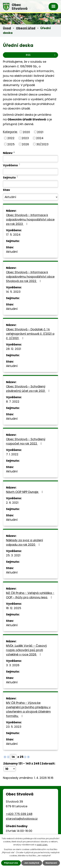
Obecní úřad (26, 28)
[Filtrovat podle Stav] (30, 197)
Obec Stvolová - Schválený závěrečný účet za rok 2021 (28, 389)
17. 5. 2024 (13, 235)
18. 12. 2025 (14, 608)
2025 (11, 144)
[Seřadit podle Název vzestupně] (14, 151)
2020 (26, 132)
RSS (41, 55)
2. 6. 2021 (12, 503)
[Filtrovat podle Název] (30, 159)
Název (8, 153)
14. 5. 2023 (13, 292)
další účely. (42, 845)
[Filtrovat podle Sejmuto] (30, 184)
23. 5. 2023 (14, 727)
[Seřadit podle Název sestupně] (14, 153)
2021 (40, 132)
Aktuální (12, 252)
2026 (25, 144)
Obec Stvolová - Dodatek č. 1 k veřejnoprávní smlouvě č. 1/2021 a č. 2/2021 (30, 334)
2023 (25, 138)
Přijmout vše (11, 863)
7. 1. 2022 (12, 454)
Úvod (7, 28)
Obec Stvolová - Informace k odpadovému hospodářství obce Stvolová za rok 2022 (30, 277)
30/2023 (42, 144)
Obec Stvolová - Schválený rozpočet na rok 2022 (26, 441)
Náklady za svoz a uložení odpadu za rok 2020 (24, 542)
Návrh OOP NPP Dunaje (25, 492)
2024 (40, 138)
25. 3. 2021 (13, 555)
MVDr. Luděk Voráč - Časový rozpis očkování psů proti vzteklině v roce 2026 (26, 650)
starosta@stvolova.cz (22, 819)
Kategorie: (10, 132)
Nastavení (51, 863)
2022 (11, 138)
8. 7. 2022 (13, 402)
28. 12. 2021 (14, 349)
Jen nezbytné (32, 863)
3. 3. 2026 (13, 665)
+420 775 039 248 (19, 814)
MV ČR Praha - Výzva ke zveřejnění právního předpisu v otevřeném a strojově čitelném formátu (28, 709)
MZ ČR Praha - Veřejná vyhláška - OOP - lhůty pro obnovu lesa (30, 595)
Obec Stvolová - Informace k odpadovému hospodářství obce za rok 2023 (30, 219)
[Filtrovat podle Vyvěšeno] (30, 172)
